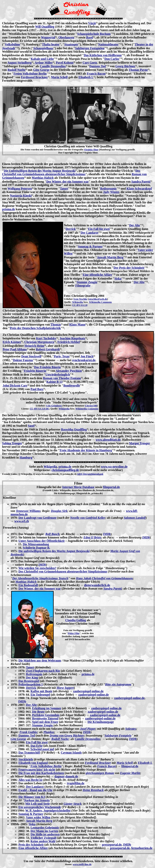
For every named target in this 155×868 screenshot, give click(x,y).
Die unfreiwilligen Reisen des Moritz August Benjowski (54, 551)
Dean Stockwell (31, 356)
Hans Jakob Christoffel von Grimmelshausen (104, 578)
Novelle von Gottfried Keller (88, 518)
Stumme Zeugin (87, 282)
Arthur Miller (44, 63)
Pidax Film (74, 633)
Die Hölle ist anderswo (45, 834)
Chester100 (91, 406)
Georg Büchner (125, 66)
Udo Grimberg (54, 406)
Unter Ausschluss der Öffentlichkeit (41, 541)
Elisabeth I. (86, 77)
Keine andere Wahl (43, 841)
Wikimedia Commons (100, 302)
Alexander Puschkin (69, 371)
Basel (90, 37)
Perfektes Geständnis (46, 715)
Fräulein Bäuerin (35, 371)
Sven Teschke (80, 299)
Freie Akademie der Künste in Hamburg (86, 450)
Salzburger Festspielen (90, 48)
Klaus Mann (77, 325)
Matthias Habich (43, 178)
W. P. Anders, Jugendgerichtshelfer (48, 811)
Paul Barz (37, 389)
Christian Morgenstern (39, 342)
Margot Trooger (139, 443)
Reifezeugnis (108, 189)
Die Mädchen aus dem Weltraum (40, 661)
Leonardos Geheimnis (45, 828)
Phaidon (49, 732)
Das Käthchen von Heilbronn (103, 55)
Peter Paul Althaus (15, 349)
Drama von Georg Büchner (67, 736)
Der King (32, 678)
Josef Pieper (88, 729)
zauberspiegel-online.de (88, 691)
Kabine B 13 (54, 382)
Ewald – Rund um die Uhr (35, 790)
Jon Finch (87, 356)
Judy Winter (111, 192)
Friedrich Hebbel (69, 342)
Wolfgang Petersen (20, 189)
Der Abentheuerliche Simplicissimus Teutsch (40, 578)
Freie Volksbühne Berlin (46, 766)
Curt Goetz (90, 63)
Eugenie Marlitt (130, 773)
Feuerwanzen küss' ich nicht (37, 770)
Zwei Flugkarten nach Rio (43, 671)
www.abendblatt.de (108, 440)
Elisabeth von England (33, 763)
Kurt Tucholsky (46, 338)
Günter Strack (73, 804)
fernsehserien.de (142, 848)
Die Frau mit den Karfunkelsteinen (41, 773)
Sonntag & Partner (90, 246)
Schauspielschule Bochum (94, 34)
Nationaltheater (108, 44)
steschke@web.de (98, 299)
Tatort (64, 189)
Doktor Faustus (23, 360)
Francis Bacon (96, 74)
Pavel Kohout (65, 63)
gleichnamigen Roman (100, 773)
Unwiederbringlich (58, 375)
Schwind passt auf (42, 749)
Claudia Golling (76, 620)
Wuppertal (48, 37)
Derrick (71, 229)
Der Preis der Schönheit (129, 268)
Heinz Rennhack (93, 790)
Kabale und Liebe (42, 59)
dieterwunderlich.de (97, 585)
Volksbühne (12, 44)
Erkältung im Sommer (47, 708)
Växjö (92, 23)
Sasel (31, 426)
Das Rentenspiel (29, 681)
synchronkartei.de (84, 360)
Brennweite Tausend (45, 718)
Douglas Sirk (59, 511)
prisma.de (9, 209)
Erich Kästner (12, 342)
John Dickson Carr (15, 386)
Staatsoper (71, 44)
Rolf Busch (52, 534)
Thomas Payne (138, 70)
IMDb (107, 534)
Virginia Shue (91, 150)
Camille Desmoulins (53, 66)
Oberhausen (66, 37)
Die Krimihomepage (101, 722)
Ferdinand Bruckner (34, 77)
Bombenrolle (72, 386)
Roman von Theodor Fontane (62, 378)
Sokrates (131, 729)
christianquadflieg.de (65, 470)
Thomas (56, 325)
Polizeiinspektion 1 (31, 684)
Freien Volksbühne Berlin (30, 74)
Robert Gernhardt (48, 349)
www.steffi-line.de (82, 864)
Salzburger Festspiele (118, 736)
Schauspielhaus (43, 48)
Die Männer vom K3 (32, 797)
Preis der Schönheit (31, 845)
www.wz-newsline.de (114, 467)
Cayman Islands (71, 753)
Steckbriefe (26, 759)
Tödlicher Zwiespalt (43, 838)
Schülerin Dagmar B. (36, 548)
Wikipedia (77, 302)
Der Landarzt (89, 233)
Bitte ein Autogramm (118, 684)
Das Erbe (37, 746)
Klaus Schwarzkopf (139, 189)
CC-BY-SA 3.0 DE (39, 409)
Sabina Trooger (12, 443)
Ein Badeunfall (28, 585)
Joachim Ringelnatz (72, 338)
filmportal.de (111, 487)
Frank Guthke (29, 732)
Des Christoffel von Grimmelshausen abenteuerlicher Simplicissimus (71, 172)
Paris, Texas (62, 356)
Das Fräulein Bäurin (47, 367)
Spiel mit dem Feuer (45, 722)
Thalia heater (51, 44)
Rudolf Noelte (17, 70)
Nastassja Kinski (21, 196)
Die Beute (38, 712)
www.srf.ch (22, 521)
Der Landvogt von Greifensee (37, 518)
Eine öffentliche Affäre (97, 275)
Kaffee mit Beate (41, 691)
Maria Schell (59, 77)
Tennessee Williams (28, 511)
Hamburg (26, 457)
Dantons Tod (97, 66)
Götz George (41, 70)
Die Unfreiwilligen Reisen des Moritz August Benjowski (40, 171)
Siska (118, 279)
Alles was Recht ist (30, 780)
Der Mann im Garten (44, 831)
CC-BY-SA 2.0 (80, 305)
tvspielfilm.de (76, 783)
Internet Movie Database (78, 487)
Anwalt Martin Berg (110, 257)
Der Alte (134, 225)
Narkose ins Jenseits (37, 800)
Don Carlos (112, 59)
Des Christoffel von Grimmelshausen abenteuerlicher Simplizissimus (63, 572)
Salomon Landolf (135, 518)
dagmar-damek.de (66, 776)
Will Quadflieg (45, 27)
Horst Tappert (65, 688)
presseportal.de (112, 845)
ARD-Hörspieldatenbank (90, 474)
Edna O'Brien (92, 537)
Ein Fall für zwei (99, 229)
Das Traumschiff (29, 753)
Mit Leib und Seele (38, 804)
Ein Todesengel (40, 695)
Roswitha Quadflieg (74, 429)
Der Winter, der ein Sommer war (67, 182)
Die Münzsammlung (36, 544)
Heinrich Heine (34, 346)
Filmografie (83, 286)
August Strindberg (20, 63)
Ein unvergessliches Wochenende (40, 807)
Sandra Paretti (141, 182)
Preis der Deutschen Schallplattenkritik (35, 328)
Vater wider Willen (38, 817)
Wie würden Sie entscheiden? (37, 568)
